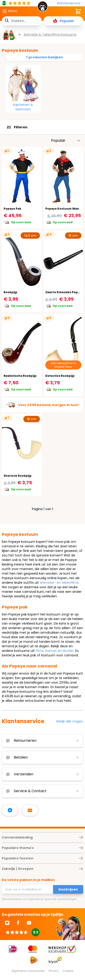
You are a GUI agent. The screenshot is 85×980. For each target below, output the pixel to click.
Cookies (68, 971)
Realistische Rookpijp (20, 376)
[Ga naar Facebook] (18, 923)
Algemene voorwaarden (28, 971)
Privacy (54, 971)
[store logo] (43, 8)
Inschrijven (68, 889)
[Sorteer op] (66, 141)
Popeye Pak (12, 209)
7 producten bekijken (44, 57)
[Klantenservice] (70, 3)
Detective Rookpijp (60, 376)
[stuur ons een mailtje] (30, 810)
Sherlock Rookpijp (18, 476)
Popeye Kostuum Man (62, 209)
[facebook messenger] (10, 810)
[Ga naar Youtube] (29, 923)
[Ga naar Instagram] (7, 923)
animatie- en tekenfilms (59, 583)
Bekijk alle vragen (70, 721)
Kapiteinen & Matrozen (23, 107)
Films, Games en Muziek (54, 651)
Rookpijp (10, 292)
